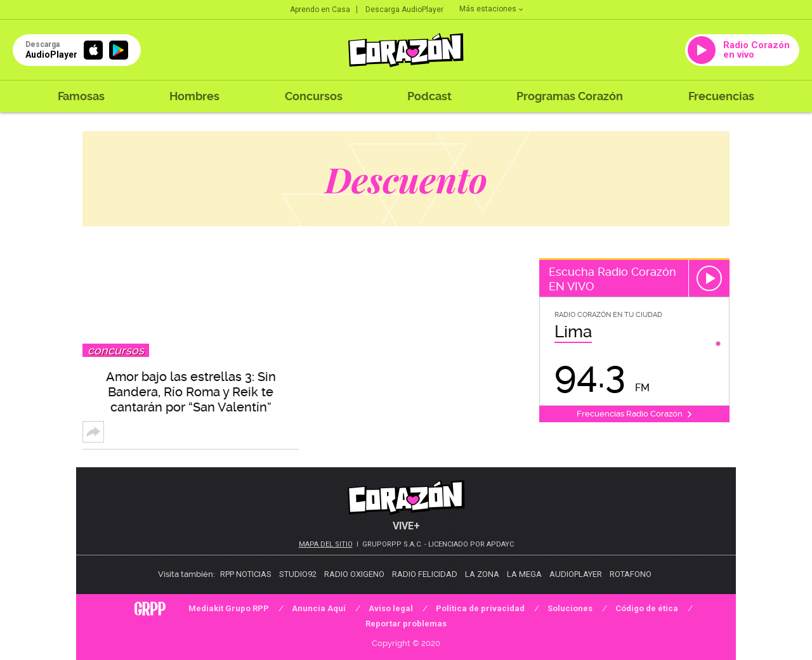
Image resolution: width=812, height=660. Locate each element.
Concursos (314, 96)
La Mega (524, 574)
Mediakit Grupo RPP (229, 608)
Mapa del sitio (326, 544)
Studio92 (298, 574)
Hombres (194, 96)
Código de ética (647, 608)
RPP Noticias (246, 574)
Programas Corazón (570, 96)
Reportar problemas (406, 624)
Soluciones (570, 608)
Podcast (429, 96)
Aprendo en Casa (320, 10)
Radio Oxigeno (354, 574)
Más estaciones (491, 9)
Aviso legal (391, 608)
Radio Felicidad (425, 574)
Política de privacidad (480, 608)
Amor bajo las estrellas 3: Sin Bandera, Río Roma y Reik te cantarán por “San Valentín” (191, 392)
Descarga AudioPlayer (404, 10)
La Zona (482, 574)
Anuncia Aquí (319, 608)
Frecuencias (721, 96)
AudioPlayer (576, 574)
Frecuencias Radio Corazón (635, 414)
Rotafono (631, 574)
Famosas (81, 96)
